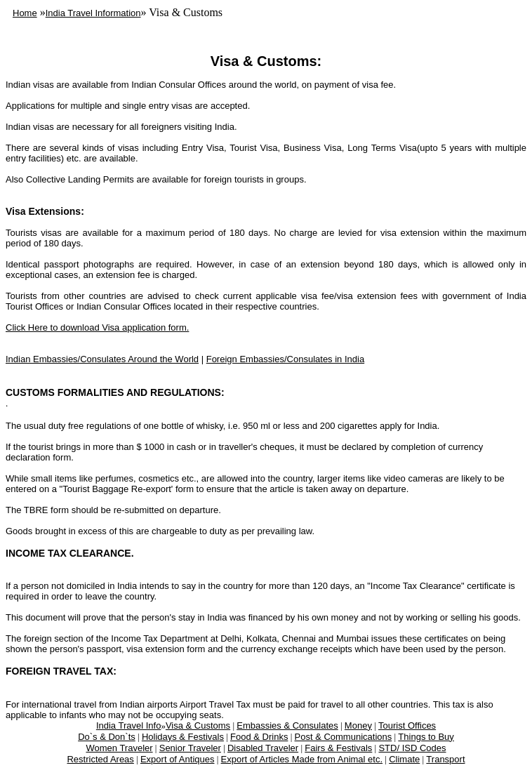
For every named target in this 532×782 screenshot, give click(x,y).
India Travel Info (129, 725)
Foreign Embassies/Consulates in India (285, 359)
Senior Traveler (190, 748)
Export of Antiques (178, 759)
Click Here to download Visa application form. (97, 327)
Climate (404, 759)
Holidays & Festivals (183, 737)
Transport (445, 759)
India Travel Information (93, 13)
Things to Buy (426, 737)
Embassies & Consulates (287, 725)
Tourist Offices (407, 725)
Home (25, 13)
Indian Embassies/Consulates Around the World (102, 359)
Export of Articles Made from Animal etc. (302, 759)
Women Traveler (119, 748)
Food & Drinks (259, 737)
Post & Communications (344, 737)
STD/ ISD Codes (412, 748)
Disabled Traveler (263, 748)
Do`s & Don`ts (107, 737)
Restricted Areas (100, 759)
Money (358, 725)
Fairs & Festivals (338, 748)
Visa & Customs (198, 725)
